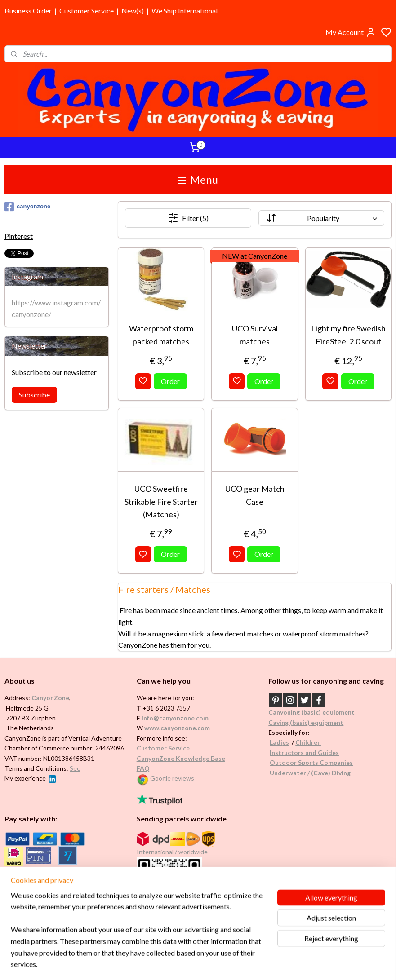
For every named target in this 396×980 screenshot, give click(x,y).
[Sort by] (321, 218)
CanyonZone (50, 698)
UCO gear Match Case (254, 495)
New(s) (133, 11)
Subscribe (34, 395)
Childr (305, 742)
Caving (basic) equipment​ (306, 722)
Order (170, 381)
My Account (351, 32)
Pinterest (19, 236)
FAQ (143, 768)
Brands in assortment (37, 879)
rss (241, 964)
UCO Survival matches (254, 335)
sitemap (225, 964)
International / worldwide (172, 852)
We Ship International (185, 11)
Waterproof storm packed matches (161, 335)
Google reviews (172, 778)
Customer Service (87, 11)
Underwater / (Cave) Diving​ (310, 773)
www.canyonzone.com (177, 728)
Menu (198, 179)
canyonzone (27, 207)
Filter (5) (188, 218)
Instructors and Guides (304, 753)
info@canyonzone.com (175, 718)
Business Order (28, 11)
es (286, 742)
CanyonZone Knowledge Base (181, 758)
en (317, 742)
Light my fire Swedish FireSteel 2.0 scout (348, 335)
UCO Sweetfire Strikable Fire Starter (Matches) (161, 502)
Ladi (276, 742)
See (75, 768)
